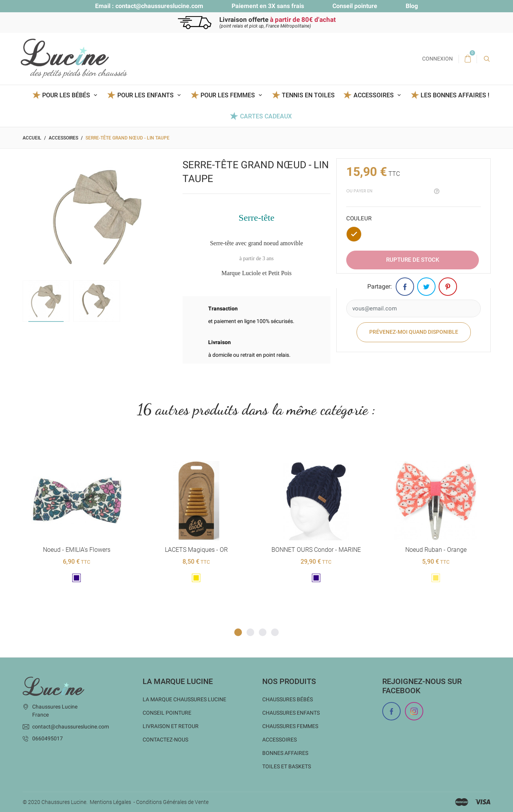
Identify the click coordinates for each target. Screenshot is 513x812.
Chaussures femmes (290, 726)
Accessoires (280, 740)
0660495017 (48, 738)
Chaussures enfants (291, 713)
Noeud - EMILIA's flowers (76, 550)
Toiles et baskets (287, 766)
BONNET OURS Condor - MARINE (316, 550)
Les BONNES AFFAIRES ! (455, 95)
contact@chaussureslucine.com (159, 6)
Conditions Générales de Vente (172, 802)
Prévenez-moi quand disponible (414, 332)
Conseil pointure (355, 6)
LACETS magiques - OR (196, 550)
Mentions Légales (110, 802)
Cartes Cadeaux (266, 116)
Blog (412, 6)
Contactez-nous (165, 740)
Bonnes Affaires (285, 753)
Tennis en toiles (308, 95)
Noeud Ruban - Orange (436, 550)
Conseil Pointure (167, 713)
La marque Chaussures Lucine (184, 699)
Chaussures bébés (288, 699)
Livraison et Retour (171, 726)
